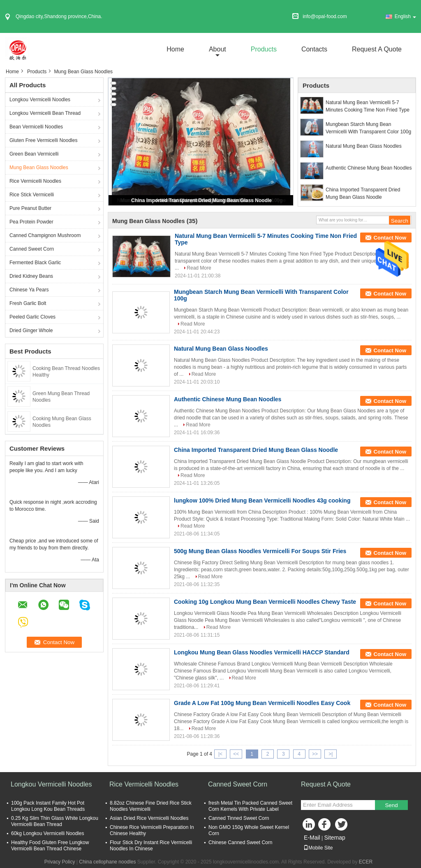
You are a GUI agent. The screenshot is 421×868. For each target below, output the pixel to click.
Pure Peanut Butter (30, 208)
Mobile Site (318, 848)
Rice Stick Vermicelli (32, 195)
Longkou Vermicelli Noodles (40, 100)
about (217, 49)
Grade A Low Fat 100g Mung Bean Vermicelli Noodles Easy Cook (262, 703)
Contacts (314, 49)
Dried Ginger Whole (31, 330)
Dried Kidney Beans (31, 276)
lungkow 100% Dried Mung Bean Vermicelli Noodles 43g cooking (262, 500)
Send (391, 805)
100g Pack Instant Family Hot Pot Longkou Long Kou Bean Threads (48, 806)
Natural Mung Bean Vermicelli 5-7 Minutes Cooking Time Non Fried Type (368, 106)
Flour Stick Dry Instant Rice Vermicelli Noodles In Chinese (151, 846)
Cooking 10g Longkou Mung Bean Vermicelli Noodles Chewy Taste (265, 602)
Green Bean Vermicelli (34, 154)
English (405, 16)
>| (331, 754)
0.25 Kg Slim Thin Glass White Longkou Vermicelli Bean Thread (55, 821)
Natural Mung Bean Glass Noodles (364, 146)
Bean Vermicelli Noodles (36, 127)
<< (236, 754)
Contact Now (390, 238)
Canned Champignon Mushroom (45, 235)
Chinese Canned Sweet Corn (240, 842)
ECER (366, 862)
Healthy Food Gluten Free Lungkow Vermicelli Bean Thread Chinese (50, 846)
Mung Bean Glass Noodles (39, 168)
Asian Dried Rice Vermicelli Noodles (149, 818)
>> (315, 754)
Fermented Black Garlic (35, 263)
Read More (199, 268)
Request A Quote (377, 49)
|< (220, 754)
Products (264, 49)
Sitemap (334, 838)
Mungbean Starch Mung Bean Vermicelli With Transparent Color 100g (368, 128)
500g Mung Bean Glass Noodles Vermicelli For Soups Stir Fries (260, 551)
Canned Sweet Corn (32, 249)
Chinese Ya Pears (29, 290)
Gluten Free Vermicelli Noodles (43, 140)
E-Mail (312, 838)
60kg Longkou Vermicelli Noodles (47, 833)
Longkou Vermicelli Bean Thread (45, 113)
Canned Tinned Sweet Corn (239, 818)
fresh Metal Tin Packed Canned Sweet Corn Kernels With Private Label (250, 806)
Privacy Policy (60, 862)
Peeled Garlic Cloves (32, 317)
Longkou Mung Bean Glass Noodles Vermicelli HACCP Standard (262, 652)
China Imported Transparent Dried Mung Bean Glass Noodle (201, 200)
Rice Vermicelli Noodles (35, 181)
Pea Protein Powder (31, 222)
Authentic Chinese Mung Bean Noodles (369, 168)
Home (175, 49)
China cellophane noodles (107, 862)
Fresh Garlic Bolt (28, 303)
